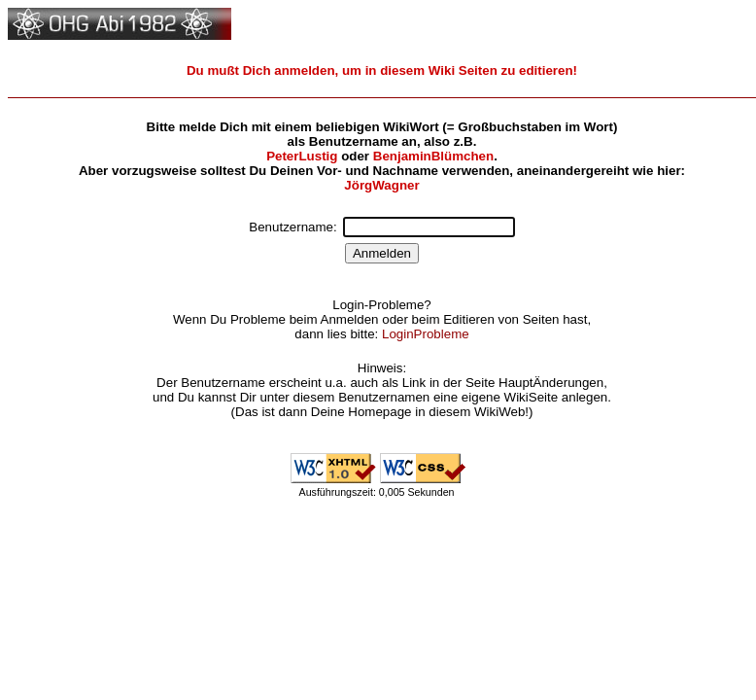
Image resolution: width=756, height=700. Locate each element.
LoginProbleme (426, 334)
